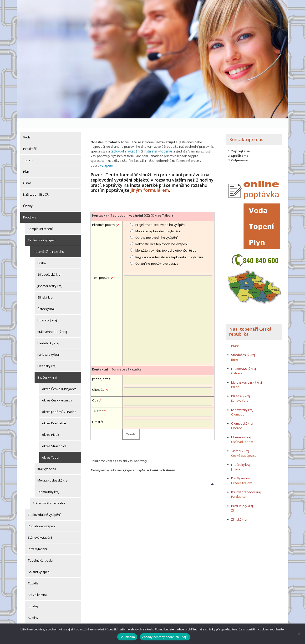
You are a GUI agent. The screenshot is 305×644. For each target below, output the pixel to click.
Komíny (33, 608)
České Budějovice (244, 446)
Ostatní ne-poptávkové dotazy (157, 248)
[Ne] (299, 634)
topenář (164, 141)
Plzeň (235, 377)
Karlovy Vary (240, 391)
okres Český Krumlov (57, 390)
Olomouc (238, 404)
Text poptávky (102, 262)
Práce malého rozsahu (49, 493)
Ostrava (237, 363)
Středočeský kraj (49, 265)
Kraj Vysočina (47, 459)
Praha (42, 253)
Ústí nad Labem (242, 432)
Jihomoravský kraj (50, 276)
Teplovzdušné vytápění (44, 505)
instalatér (148, 141)
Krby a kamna (37, 585)
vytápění (200, 150)
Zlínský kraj (45, 288)
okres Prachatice (54, 413)
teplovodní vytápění (124, 141)
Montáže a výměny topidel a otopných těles (166, 235)
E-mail (96, 406)
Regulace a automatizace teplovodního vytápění (169, 242)
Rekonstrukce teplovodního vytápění (161, 229)
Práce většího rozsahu (48, 242)
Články (28, 196)
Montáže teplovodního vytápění (158, 216)
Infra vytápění (37, 539)
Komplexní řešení (40, 219)
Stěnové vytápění (40, 528)
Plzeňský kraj (47, 356)
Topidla (33, 573)
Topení (28, 150)
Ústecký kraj (46, 299)
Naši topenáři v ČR (36, 185)
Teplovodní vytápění (42, 230)
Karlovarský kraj (48, 345)
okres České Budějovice (59, 379)
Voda (27, 127)
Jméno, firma (101, 363)
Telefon (98, 396)
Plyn (26, 162)
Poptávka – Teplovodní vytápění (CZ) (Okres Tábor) (132, 200)
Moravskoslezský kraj (53, 471)
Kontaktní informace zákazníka (117, 354)
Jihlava (236, 459)
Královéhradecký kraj (52, 322)
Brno (235, 350)
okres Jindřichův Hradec (59, 402)
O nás (27, 173)
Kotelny (33, 596)
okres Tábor (51, 448)
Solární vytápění (39, 562)
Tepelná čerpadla (40, 551)
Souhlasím (127, 637)
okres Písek (51, 425)
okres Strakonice (54, 436)
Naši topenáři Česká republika (250, 322)
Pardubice (238, 487)
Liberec (236, 418)
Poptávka (30, 208)
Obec (96, 385)
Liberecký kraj (47, 310)
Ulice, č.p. (99, 374)
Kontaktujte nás (246, 130)
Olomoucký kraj (48, 482)
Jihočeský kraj (47, 368)
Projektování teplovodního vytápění (160, 209)
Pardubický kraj (48, 333)
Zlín (234, 500)
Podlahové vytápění (42, 516)
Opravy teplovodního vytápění (156, 222)
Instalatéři (30, 139)
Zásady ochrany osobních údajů (165, 637)
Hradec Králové (242, 473)
